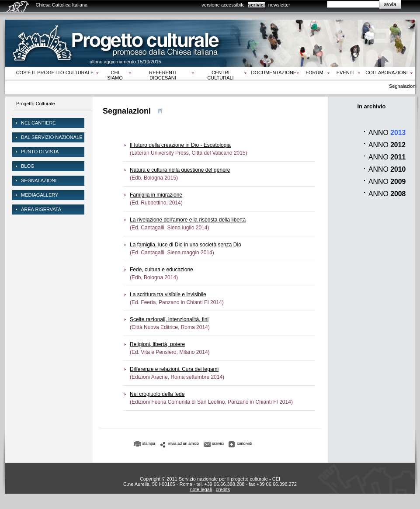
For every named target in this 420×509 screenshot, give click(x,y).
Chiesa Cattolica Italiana (62, 5)
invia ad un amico (184, 443)
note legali (201, 489)
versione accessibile (223, 5)
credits (223, 489)
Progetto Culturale (36, 104)
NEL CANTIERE (38, 123)
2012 (398, 145)
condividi (245, 443)
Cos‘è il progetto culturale (55, 73)
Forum (314, 73)
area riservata (41, 209)
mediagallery (40, 195)
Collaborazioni (387, 73)
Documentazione (274, 73)
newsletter (279, 5)
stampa (149, 443)
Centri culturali (220, 75)
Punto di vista (40, 152)
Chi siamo (115, 75)
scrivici (257, 5)
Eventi (345, 73)
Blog (28, 166)
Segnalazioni (39, 180)
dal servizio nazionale (52, 137)
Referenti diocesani (163, 75)
